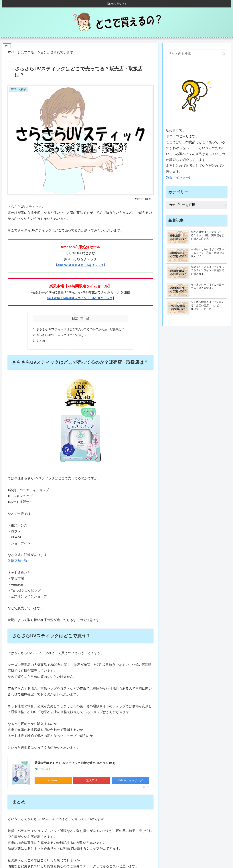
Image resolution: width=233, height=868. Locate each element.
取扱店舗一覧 (17, 562)
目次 (75, 318)
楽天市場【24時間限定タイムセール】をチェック (80, 298)
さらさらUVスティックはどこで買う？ (62, 336)
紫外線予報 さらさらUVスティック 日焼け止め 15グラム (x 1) (75, 764)
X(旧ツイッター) (178, 177)
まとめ (41, 341)
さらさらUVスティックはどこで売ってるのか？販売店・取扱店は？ (81, 329)
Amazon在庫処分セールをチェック (80, 265)
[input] (197, 54)
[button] (223, 53)
